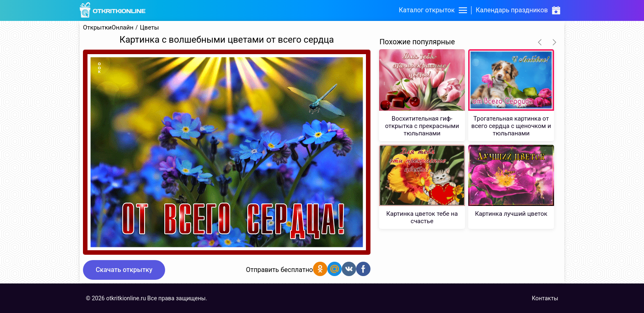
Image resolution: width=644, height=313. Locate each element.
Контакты (545, 298)
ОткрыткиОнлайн (108, 28)
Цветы (149, 28)
